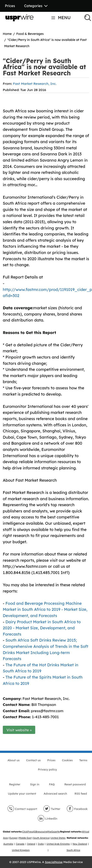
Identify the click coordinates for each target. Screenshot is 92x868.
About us (14, 760)
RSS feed (81, 794)
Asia (5, 838)
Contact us (33, 760)
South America (41, 838)
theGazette (54, 832)
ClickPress (28, 832)
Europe (13, 838)
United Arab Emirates (58, 844)
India (41, 844)
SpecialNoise (54, 862)
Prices (10, 6)
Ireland (31, 844)
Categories (36, 6)
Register (15, 784)
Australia (8, 844)
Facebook (77, 809)
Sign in (35, 784)
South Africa (73, 850)
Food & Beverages (30, 34)
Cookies (67, 760)
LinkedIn (48, 818)
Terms (83, 760)
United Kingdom (21, 850)
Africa (85, 832)
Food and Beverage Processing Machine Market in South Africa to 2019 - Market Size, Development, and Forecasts (45, 610)
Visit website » (19, 730)
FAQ (52, 784)
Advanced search (55, 794)
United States (58, 838)
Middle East (25, 838)
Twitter (52, 809)
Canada (20, 844)
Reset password (75, 784)
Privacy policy (48, 769)
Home (7, 34)
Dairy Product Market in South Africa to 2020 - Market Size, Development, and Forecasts (42, 628)
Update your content (22, 794)
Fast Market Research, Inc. (35, 84)
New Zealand (80, 844)
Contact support (22, 809)
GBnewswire (41, 832)
